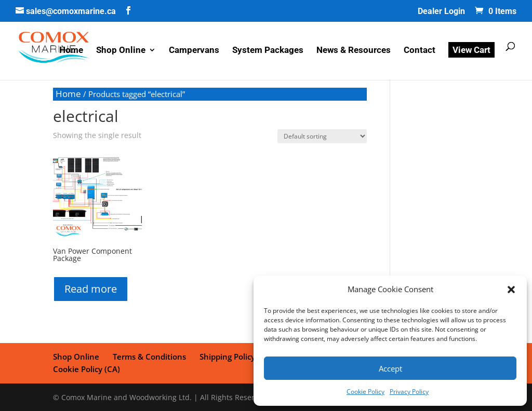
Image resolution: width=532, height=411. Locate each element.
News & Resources (354, 51)
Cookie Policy (365, 392)
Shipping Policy (227, 357)
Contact (420, 51)
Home (71, 51)
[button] (511, 290)
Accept (390, 368)
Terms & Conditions (149, 357)
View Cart (471, 50)
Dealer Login (441, 12)
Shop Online (121, 51)
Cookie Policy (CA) (87, 369)
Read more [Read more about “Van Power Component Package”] (91, 289)
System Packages (268, 51)
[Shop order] (322, 136)
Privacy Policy (409, 392)
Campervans (194, 51)
